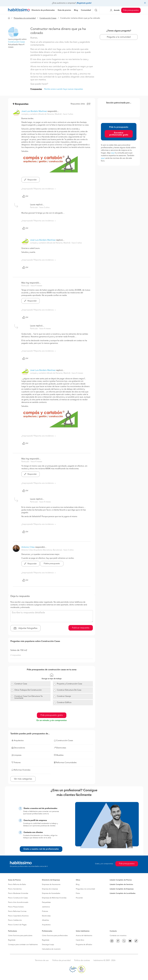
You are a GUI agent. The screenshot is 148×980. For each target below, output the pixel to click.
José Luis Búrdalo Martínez (34, 111)
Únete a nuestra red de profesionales (41, 849)
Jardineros (46, 907)
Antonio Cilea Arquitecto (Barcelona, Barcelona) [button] (42, 550)
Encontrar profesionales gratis (119, 134)
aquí (113, 153)
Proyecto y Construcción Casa (69, 684)
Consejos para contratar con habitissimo (23, 945)
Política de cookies (82, 961)
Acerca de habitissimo (84, 936)
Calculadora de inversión (51, 949)
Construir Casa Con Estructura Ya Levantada (29, 697)
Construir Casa (21, 684)
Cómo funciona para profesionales (55, 936)
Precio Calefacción (15, 920)
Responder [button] (31, 180)
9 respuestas (36, 89)
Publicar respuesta (81, 628)
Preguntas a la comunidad (25, 18)
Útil (25, 196)
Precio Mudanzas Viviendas (18, 893)
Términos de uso (42, 961)
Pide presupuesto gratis (52, 715)
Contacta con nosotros (118, 936)
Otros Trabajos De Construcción (28, 690)
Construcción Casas (48, 18)
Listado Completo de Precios (121, 880)
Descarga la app (48, 945)
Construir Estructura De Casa (69, 690)
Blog (78, 884)
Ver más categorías (23, 779)
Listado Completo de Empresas (122, 889)
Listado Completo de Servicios (121, 884)
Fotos (78, 893)
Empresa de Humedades (51, 893)
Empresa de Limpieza (50, 889)
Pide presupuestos (131, 10)
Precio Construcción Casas (18, 898)
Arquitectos (46, 925)
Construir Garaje (64, 696)
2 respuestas (16, 655)
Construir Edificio (64, 703)
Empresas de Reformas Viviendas (54, 898)
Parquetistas (46, 902)
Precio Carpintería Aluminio (18, 916)
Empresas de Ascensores (51, 884)
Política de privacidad (61, 961)
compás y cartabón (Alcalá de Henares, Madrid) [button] (42, 114)
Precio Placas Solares (16, 907)
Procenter (79, 898)
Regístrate (12, 940)
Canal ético (80, 940)
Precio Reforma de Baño (17, 884)
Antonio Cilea (28, 547)
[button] (13, 32)
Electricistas (46, 916)
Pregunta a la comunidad (119, 37)
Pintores (45, 911)
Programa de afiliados (84, 945)
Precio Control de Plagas (17, 925)
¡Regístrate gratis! (84, 3)
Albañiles (45, 920)
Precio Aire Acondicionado (18, 902)
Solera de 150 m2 (19, 650)
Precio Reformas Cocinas (17, 911)
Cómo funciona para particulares (20, 936)
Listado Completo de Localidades (123, 893)
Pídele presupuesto (52, 564)
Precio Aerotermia (15, 889)
